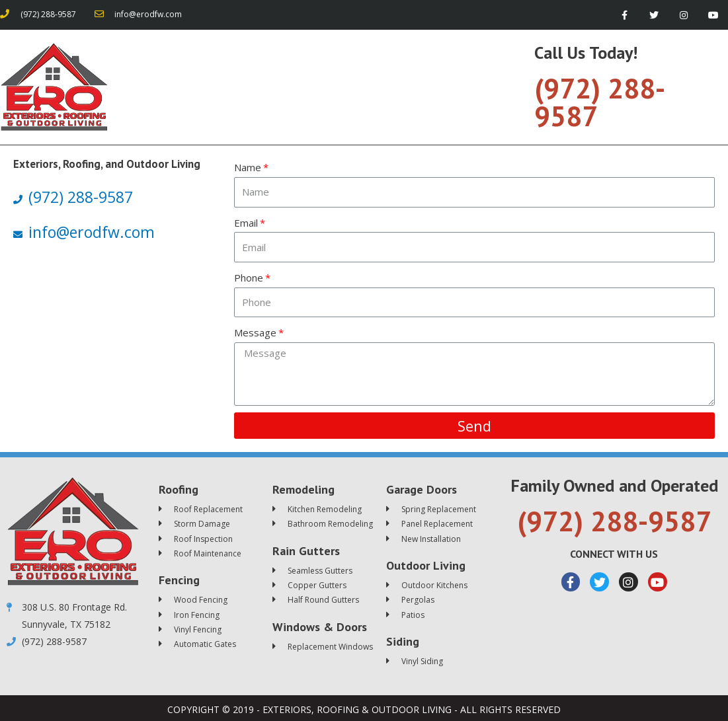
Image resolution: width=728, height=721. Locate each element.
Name (248, 167)
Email (246, 223)
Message (255, 332)
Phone (249, 278)
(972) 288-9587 (600, 102)
